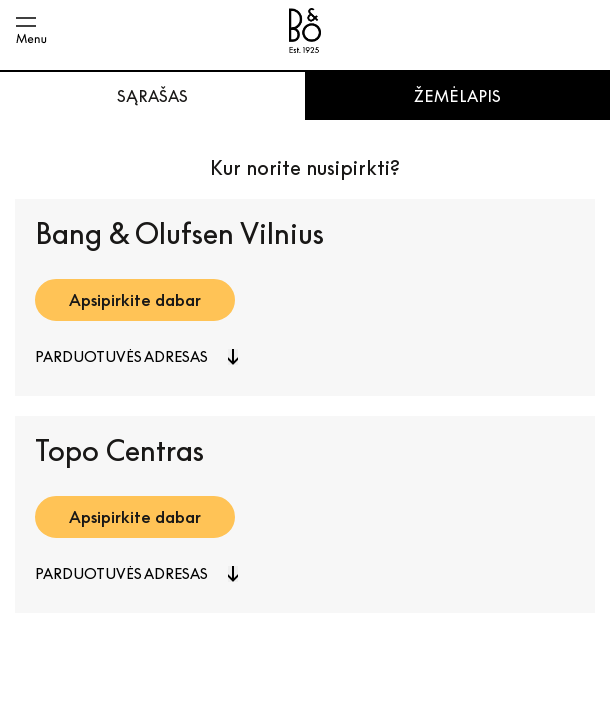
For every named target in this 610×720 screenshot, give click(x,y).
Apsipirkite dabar (135, 300)
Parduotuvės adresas (121, 356)
